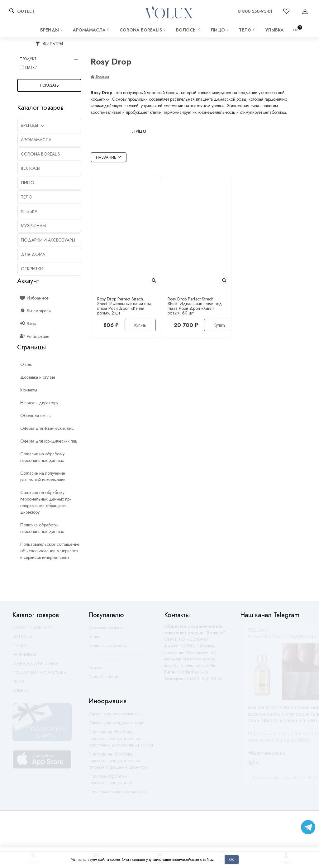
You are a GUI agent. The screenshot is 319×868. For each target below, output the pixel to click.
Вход (28, 324)
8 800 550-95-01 (255, 11)
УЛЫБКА (275, 30)
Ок (232, 859)
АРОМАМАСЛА (92, 30)
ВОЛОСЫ (189, 30)
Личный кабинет (104, 679)
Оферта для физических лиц (115, 717)
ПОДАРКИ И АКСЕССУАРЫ (40, 675)
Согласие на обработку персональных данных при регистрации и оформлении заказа (121, 741)
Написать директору (107, 648)
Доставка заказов (105, 630)
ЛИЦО (220, 30)
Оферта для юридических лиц (117, 726)
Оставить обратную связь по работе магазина (115, 659)
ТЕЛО (248, 30)
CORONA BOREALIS (143, 30)
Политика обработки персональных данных (110, 782)
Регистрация (35, 336)
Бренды (52, 30)
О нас (94, 639)
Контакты (97, 670)
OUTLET (26, 11)
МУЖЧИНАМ (25, 657)
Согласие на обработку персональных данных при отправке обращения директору (118, 763)
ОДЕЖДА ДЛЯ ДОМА (35, 666)
